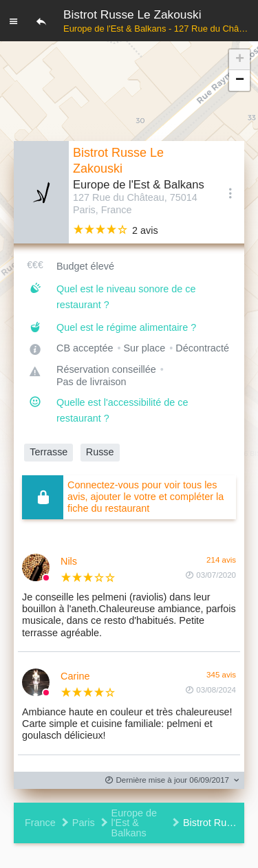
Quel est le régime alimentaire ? (126, 327)
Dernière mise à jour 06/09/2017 (167, 780)
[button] (239, 60)
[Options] (230, 193)
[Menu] (14, 21)
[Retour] (41, 21)
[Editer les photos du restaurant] (41, 192)
